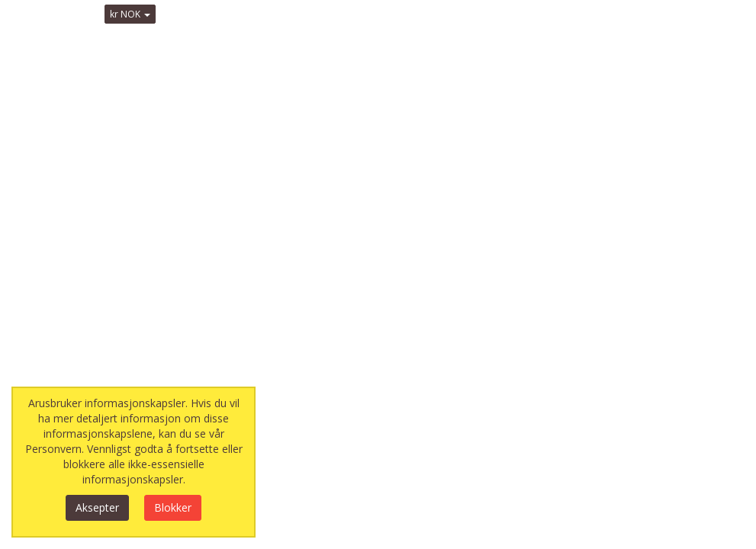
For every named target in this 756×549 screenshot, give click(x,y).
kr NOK (130, 14)
